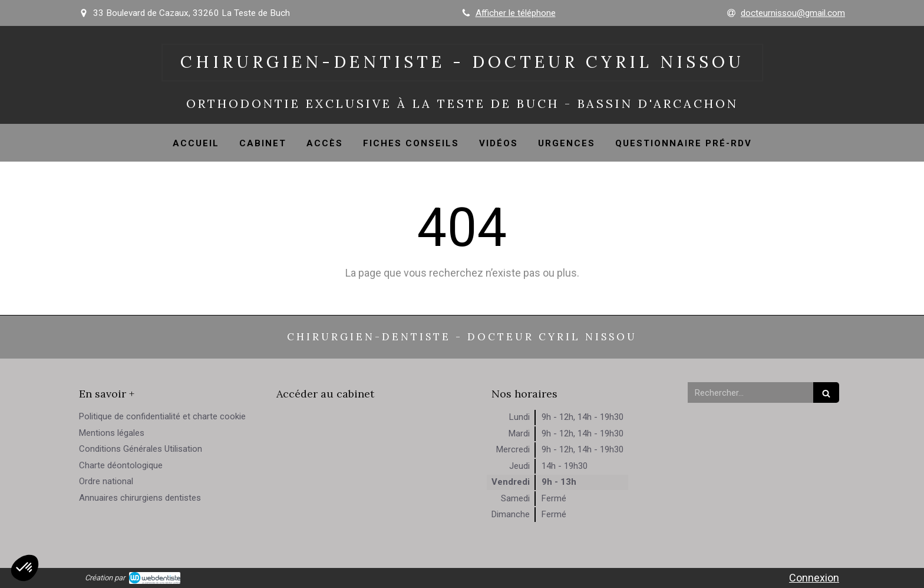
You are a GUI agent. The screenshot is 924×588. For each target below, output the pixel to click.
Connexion (814, 578)
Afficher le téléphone (516, 13)
